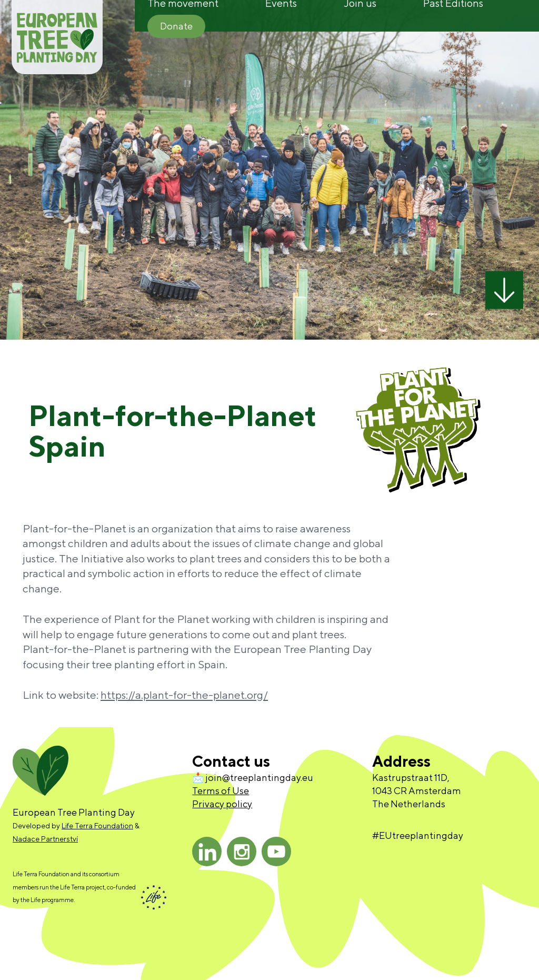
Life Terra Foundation (97, 826)
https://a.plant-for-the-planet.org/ (184, 695)
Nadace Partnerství (45, 839)
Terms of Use (221, 791)
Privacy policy (222, 804)
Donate (176, 26)
